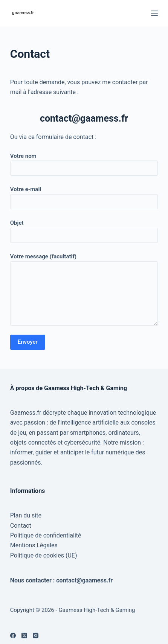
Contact (21, 526)
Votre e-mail (84, 195)
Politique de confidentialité (46, 535)
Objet (84, 229)
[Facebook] (13, 636)
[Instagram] (36, 636)
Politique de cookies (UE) (44, 555)
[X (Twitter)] (24, 636)
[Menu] (154, 13)
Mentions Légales (34, 545)
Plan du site (26, 515)
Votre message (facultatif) (84, 289)
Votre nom (84, 162)
